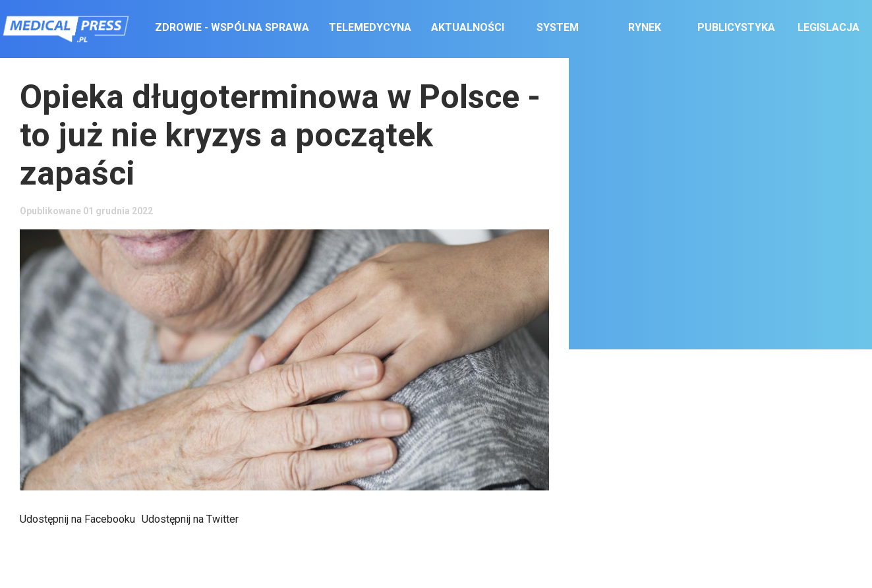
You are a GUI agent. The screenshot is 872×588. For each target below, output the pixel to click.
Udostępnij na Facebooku (77, 519)
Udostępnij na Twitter (190, 519)
